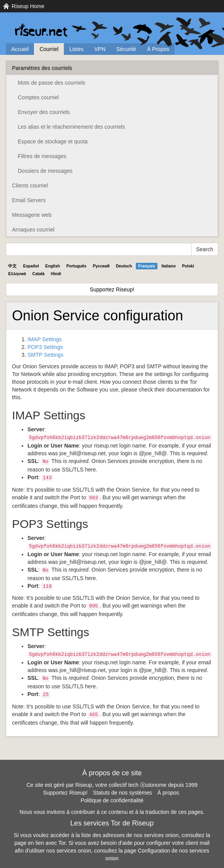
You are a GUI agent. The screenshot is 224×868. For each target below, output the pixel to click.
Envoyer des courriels (44, 112)
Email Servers (29, 200)
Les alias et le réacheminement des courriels (71, 127)
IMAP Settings (44, 339)
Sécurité (126, 49)
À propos (168, 793)
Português (77, 266)
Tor (62, 843)
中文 (12, 266)
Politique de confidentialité (112, 800)
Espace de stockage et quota (53, 141)
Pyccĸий (101, 266)
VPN (100, 49)
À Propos (158, 49)
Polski (188, 266)
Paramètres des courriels (42, 68)
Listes (76, 49)
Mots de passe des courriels (51, 83)
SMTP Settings (45, 355)
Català (39, 274)
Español (31, 266)
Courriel (49, 49)
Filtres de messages (42, 156)
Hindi (56, 274)
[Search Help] (99, 249)
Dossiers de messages (45, 171)
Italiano (168, 266)
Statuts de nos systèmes (122, 793)
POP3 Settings (45, 347)
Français (147, 266)
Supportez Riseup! (112, 289)
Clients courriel (30, 186)
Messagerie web (32, 215)
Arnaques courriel (33, 230)
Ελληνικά (17, 274)
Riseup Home (28, 6)
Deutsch (124, 266)
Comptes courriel (38, 97)
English (53, 266)
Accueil (20, 49)
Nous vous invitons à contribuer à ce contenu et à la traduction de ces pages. (112, 812)
